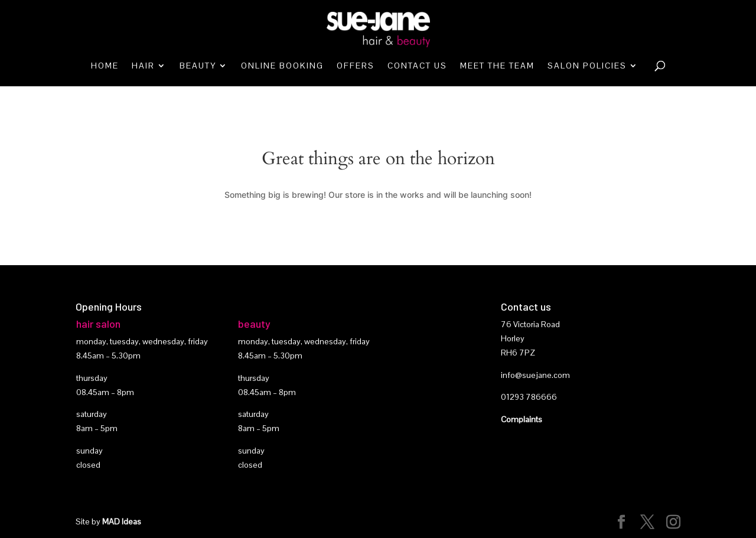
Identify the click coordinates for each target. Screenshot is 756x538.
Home (105, 66)
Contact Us (417, 66)
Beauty (198, 66)
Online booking (282, 66)
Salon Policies (587, 66)
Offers (356, 66)
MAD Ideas (122, 521)
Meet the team (497, 66)
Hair (143, 66)
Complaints (522, 419)
